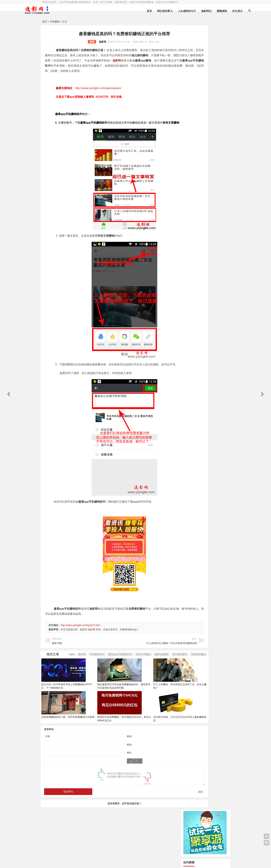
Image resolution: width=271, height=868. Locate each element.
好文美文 (214, 11)
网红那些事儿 (142, 11)
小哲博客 (62, 858)
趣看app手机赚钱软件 (92, 677)
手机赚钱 (55, 22)
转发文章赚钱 (115, 677)
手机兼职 (95, 862)
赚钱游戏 (67, 862)
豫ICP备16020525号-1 (92, 854)
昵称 (114, 766)
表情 (171, 822)
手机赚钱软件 (69, 677)
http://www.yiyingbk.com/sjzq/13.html (80, 641)
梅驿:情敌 (81, 656)
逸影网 (88, 42)
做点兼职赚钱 (152, 677)
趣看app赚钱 (133, 677)
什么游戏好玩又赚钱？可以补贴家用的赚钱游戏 (138, 656)
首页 (126, 11)
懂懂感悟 (199, 11)
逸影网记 (183, 11)
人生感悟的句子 (164, 11)
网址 (114, 783)
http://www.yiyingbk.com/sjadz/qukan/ (98, 93)
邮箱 (114, 775)
